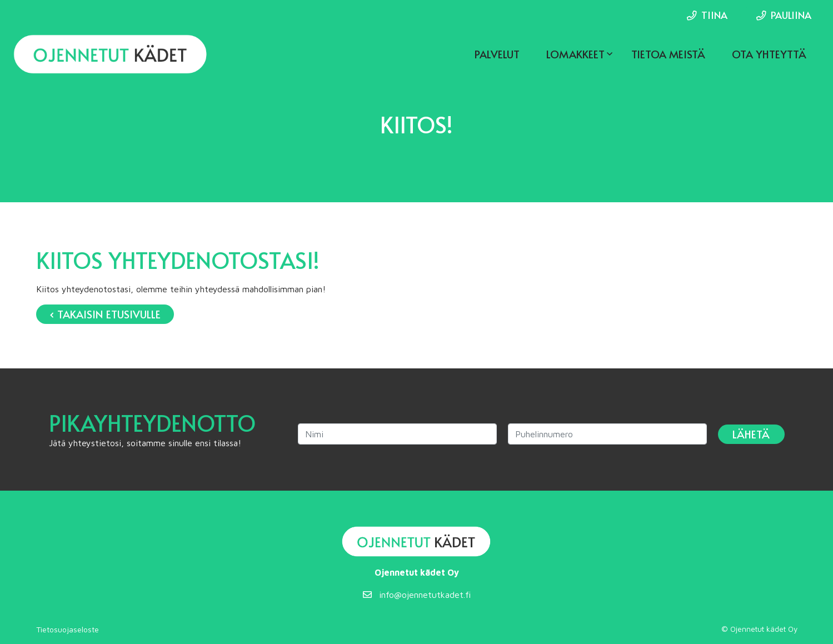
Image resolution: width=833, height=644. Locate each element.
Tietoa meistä (668, 54)
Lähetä (751, 434)
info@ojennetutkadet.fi (417, 595)
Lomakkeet (575, 54)
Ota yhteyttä (769, 54)
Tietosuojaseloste (68, 629)
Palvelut (497, 54)
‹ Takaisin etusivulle (105, 314)
